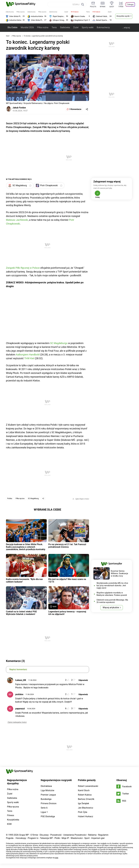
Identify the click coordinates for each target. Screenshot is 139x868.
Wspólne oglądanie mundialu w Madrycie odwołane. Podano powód (112, 594)
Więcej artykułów (111, 608)
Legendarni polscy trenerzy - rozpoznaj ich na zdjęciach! (67, 613)
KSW (9, 824)
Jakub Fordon (19, 108)
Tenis (54, 27)
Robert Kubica (85, 795)
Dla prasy (44, 835)
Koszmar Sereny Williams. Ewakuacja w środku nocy (119, 573)
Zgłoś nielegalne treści (17, 722)
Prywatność (56, 835)
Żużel (76, 27)
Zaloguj (130, 4)
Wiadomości (77, 838)
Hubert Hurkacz (86, 816)
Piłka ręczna (17, 36)
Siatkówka (65, 27)
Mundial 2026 (27, 27)
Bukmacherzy (103, 27)
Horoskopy (21, 838)
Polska (10, 498)
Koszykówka (13, 820)
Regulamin (103, 835)
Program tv (33, 838)
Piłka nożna (43, 27)
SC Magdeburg (33, 498)
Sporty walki (88, 27)
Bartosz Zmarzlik (86, 799)
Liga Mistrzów (48, 790)
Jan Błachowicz (86, 808)
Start (8, 36)
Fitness (11, 815)
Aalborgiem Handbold (28, 355)
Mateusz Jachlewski (17, 220)
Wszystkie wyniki (123, 16)
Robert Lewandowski (88, 786)
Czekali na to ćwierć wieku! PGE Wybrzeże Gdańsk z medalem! (21, 613)
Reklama (92, 835)
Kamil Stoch (84, 790)
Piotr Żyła (83, 812)
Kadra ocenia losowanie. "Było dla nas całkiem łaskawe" (24, 580)
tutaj (57, 858)
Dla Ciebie (12, 27)
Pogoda (10, 838)
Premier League (48, 795)
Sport (87, 838)
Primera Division (49, 803)
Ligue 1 (44, 812)
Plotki (57, 838)
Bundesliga (46, 799)
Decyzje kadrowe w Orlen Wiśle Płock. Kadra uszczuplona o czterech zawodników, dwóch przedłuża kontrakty (26, 547)
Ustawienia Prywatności (75, 835)
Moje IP (65, 838)
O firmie (34, 835)
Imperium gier (98, 838)
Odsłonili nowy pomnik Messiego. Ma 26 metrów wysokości (112, 601)
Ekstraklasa (46, 786)
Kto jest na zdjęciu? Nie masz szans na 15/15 (67, 580)
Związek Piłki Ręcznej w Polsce (23, 268)
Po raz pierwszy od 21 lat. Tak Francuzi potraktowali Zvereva (67, 546)
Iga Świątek (83, 803)
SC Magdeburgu (59, 343)
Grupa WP (24, 835)
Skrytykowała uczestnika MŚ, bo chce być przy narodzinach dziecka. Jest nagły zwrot (112, 585)
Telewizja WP (46, 838)
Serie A (44, 808)
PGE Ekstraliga (48, 816)
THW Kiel (29, 358)
